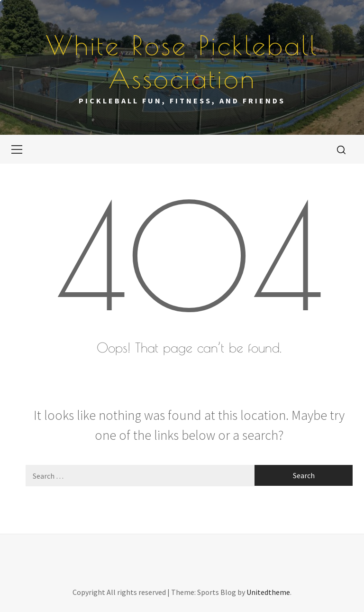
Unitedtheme (268, 592)
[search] (341, 149)
